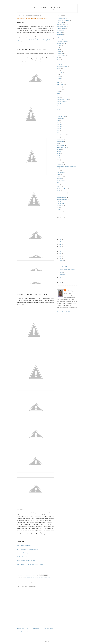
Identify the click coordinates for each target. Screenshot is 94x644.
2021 (60, 244)
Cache (59, 49)
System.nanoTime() (62, 197)
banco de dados (61, 43)
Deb (58, 74)
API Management (61, 29)
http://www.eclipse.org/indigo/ (24, 553)
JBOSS (38, 577)
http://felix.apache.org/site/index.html (26, 561)
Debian (59, 76)
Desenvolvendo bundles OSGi (67, 269)
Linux (59, 137)
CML (58, 62)
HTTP (59, 91)
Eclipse (59, 83)
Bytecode (59, 45)
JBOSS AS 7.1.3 (61, 116)
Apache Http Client (62, 24)
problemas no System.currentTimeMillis (67, 166)
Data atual (60, 72)
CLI (58, 58)
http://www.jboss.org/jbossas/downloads (32, 55)
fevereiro (63, 274)
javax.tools (60, 108)
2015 (60, 251)
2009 (60, 282)
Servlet (59, 191)
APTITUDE (60, 35)
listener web (60, 139)
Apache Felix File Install (63, 20)
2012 (60, 258)
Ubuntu (59, 201)
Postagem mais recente (22, 628)
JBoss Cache (60, 118)
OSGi (49, 577)
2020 (60, 247)
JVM (58, 131)
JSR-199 (59, 124)
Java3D (59, 104)
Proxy (59, 170)
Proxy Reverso (61, 172)
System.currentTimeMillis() (64, 195)
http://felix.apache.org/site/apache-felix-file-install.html (30, 564)
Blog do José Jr (47, 7)
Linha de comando (62, 135)
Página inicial (36, 628)
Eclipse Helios (61, 85)
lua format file (60, 145)
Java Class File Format (63, 99)
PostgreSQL (60, 164)
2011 (60, 278)
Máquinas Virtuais (61, 147)
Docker (59, 79)
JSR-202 (59, 126)
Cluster (59, 60)
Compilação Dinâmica (62, 64)
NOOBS (59, 154)
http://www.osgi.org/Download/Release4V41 (27, 549)
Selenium (59, 187)
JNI (58, 122)
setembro (63, 263)
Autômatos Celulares (62, 41)
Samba (59, 182)
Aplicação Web (61, 31)
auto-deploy (29, 577)
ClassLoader (60, 54)
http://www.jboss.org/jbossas (24, 545)
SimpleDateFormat (62, 193)
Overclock (60, 162)
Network (59, 152)
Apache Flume (61, 22)
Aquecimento (60, 37)
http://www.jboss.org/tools (23, 557)
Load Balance (60, 141)
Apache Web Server (62, 26)
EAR (58, 81)
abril (62, 272)
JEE (58, 120)
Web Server (60, 212)
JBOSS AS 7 (44, 577)
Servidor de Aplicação (62, 189)
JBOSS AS (60, 112)
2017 (60, 249)
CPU (58, 70)
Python (59, 174)
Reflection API (61, 180)
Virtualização (60, 205)
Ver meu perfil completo (65, 312)
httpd (58, 93)
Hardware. (60, 89)
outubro (62, 261)
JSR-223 (59, 129)
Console (59, 68)
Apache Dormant (61, 18)
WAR (58, 210)
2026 (60, 239)
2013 (60, 256)
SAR (58, 185)
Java (35, 577)
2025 (60, 242)
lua (58, 143)
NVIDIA (59, 158)
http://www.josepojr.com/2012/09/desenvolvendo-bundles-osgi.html (33, 40)
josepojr (69, 290)
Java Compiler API (62, 101)
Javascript (59, 106)
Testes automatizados (62, 199)
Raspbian (59, 178)
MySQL (59, 149)
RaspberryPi (60, 176)
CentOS (59, 51)
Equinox (59, 87)
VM (58, 208)
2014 (60, 254)
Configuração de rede (62, 66)
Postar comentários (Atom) (27, 632)
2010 (60, 280)
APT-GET (60, 33)
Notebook (59, 156)
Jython (59, 133)
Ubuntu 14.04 (60, 203)
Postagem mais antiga (49, 628)
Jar (58, 95)
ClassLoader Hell (61, 56)
